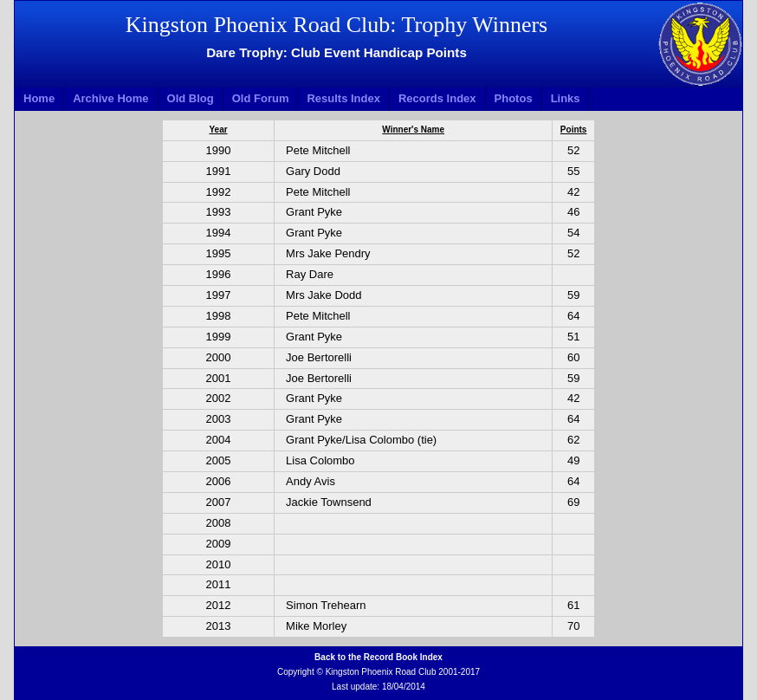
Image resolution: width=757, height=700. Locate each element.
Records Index (437, 98)
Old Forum (261, 98)
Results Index (343, 98)
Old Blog (191, 98)
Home (39, 98)
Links (566, 98)
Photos (514, 98)
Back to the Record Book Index (378, 657)
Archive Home (110, 98)
